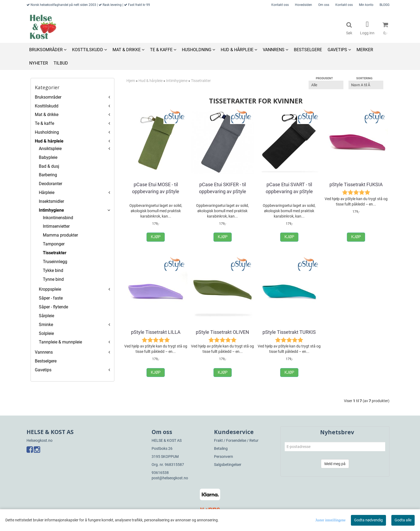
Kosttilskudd (47, 106)
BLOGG (385, 5)
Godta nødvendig (368, 520)
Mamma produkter (60, 235)
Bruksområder (48, 97)
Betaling (221, 448)
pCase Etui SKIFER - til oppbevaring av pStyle (223, 188)
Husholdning (47, 132)
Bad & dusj (49, 166)
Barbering (48, 175)
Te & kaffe (44, 123)
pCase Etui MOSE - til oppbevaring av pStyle (156, 188)
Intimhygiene (51, 210)
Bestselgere (46, 361)
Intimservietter (56, 226)
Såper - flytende (53, 307)
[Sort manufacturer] (326, 85)
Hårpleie (47, 192)
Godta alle (403, 520)
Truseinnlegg (55, 262)
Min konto (366, 5)
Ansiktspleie (50, 149)
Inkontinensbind (58, 218)
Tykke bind (53, 270)
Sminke (46, 325)
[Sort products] (366, 85)
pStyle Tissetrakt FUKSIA (356, 184)
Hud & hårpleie (49, 141)
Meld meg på (335, 464)
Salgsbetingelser (228, 465)
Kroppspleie (50, 289)
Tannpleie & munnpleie (60, 342)
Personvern (224, 457)
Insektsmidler (51, 201)
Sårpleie (46, 316)
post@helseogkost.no (170, 478)
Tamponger (54, 244)
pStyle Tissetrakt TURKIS (289, 332)
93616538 (160, 473)
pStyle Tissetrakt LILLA (156, 332)
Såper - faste (51, 298)
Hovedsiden (303, 5)
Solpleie (46, 333)
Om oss (324, 5)
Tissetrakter (55, 253)
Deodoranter (50, 184)
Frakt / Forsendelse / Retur (236, 440)
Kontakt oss (280, 5)
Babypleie (48, 157)
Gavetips (43, 370)
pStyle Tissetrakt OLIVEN (222, 332)
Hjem (131, 81)
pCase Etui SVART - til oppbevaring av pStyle (289, 188)
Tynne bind (53, 279)
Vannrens (44, 352)
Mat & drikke (47, 115)
